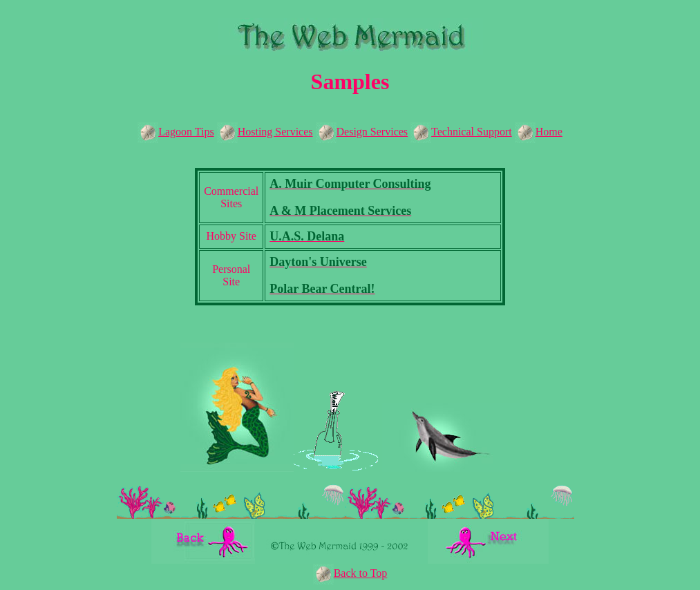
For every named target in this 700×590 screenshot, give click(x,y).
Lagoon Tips (176, 132)
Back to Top (361, 573)
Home (539, 132)
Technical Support (461, 132)
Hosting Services (265, 132)
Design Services (362, 132)
